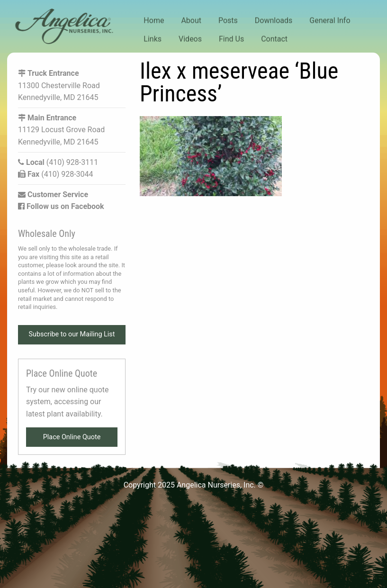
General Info (330, 21)
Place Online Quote (72, 437)
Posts (228, 21)
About (191, 21)
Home (154, 21)
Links (153, 39)
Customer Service (53, 194)
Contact (274, 39)
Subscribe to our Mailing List (72, 334)
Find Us (231, 39)
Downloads (274, 21)
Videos (190, 39)
